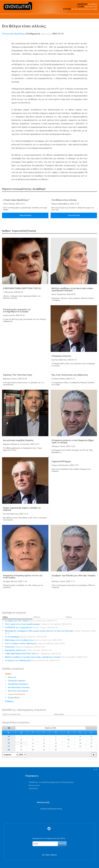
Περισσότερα (25, 215)
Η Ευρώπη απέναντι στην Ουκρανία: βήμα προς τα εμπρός (73, 441)
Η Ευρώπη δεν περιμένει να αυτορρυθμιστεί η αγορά (17, 311)
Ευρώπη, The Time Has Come (18, 375)
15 (9, 740)
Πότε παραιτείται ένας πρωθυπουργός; (38, 624)
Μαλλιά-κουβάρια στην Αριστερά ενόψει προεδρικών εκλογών (72, 289)
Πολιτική (12, 677)
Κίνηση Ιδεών (14, 698)
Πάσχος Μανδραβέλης (13, 34)
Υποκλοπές (25, 647)
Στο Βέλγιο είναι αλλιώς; (64, 200)
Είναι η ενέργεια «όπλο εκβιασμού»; (35, 643)
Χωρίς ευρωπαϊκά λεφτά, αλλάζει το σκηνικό (22, 509)
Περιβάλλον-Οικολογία (18, 684)
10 (68, 740)
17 (9, 746)
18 (9, 750)
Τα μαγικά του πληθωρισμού (32, 660)
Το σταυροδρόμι (26, 637)
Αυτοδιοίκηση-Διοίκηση (19, 687)
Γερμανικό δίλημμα (61, 461)
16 (9, 743)
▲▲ (95, 769)
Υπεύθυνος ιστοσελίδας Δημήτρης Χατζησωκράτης (51, 782)
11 (80, 740)
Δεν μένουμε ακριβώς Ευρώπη (18, 440)
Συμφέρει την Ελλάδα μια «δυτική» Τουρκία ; (74, 577)
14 (9, 737)
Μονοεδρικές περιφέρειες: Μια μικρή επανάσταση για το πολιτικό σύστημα (51, 632)
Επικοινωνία (34, 785)
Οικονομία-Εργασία (17, 681)
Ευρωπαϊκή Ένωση (16, 694)
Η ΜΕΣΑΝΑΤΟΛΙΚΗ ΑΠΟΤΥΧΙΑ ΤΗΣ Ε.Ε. (22, 288)
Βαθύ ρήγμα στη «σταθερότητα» (34, 640)
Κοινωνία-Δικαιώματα (18, 691)
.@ (51, 809)
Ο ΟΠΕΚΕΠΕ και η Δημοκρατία (31, 627)
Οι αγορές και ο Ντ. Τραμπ (31, 621)
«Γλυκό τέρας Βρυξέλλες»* (16, 200)
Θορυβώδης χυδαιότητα (28, 650)
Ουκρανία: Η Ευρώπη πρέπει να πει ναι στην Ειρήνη (23, 577)
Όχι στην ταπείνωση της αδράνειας (70, 375)
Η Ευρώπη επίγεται (61, 356)
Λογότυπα (33, 788)
